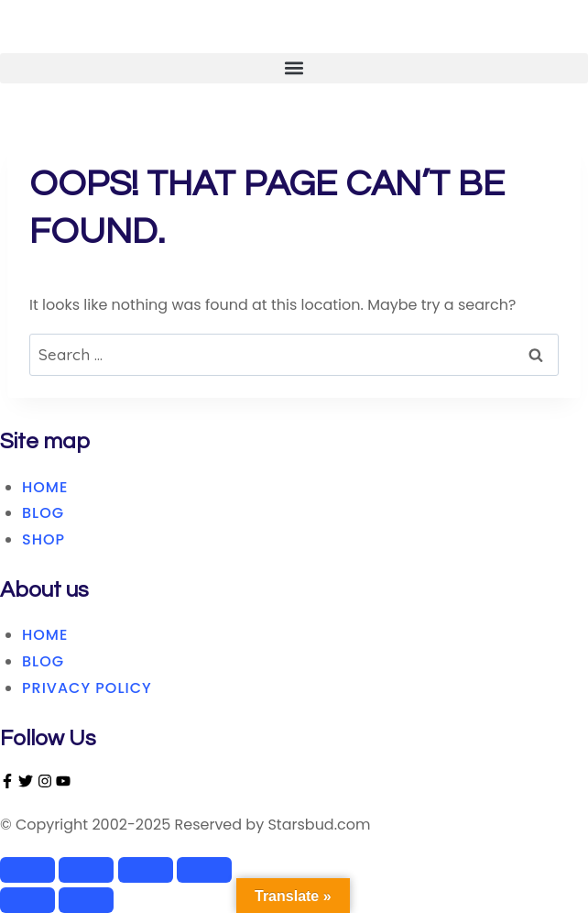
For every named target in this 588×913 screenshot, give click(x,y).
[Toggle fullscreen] (86, 870)
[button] (294, 68)
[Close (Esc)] (204, 870)
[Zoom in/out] (27, 870)
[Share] (146, 870)
